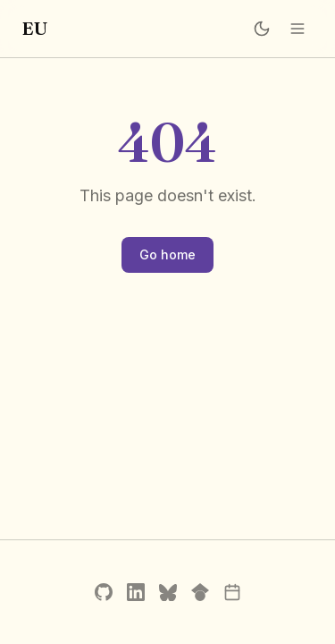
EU (34, 28)
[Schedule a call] (232, 592)
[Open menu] (297, 29)
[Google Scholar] (200, 592)
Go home (167, 254)
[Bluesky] (168, 592)
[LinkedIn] (136, 592)
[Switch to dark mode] (262, 29)
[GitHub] (104, 592)
